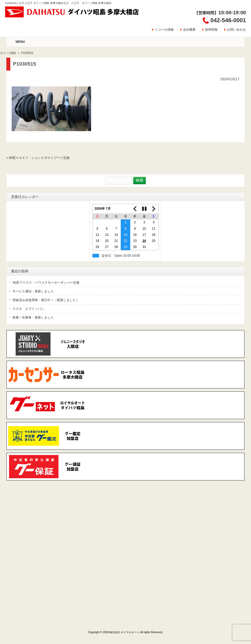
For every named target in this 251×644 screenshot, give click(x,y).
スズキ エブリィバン (28, 309)
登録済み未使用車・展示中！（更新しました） (46, 300)
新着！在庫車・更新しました (33, 318)
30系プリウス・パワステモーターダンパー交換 (46, 283)
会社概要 (189, 30)
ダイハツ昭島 (8, 53)
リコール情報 (164, 30)
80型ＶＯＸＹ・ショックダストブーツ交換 (39, 158)
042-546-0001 (228, 20)
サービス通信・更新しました (33, 291)
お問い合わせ (236, 30)
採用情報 (211, 30)
